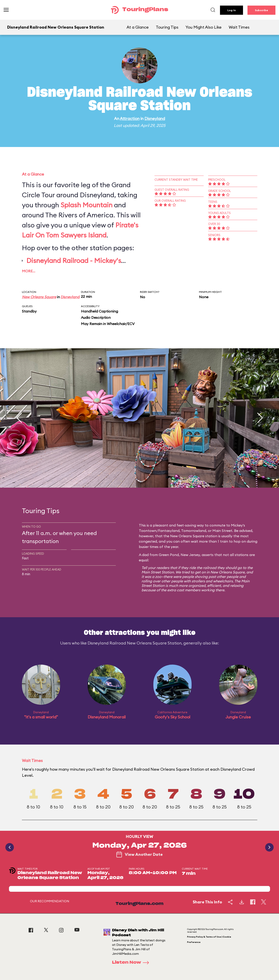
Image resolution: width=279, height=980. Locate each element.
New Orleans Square (39, 297)
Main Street (222, 531)
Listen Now (132, 963)
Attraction (130, 119)
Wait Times (239, 27)
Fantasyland (169, 531)
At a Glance (138, 27)
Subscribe (261, 10)
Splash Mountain (87, 205)
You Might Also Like (204, 27)
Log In (231, 10)
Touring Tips (167, 27)
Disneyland (155, 119)
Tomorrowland (194, 531)
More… (29, 271)
